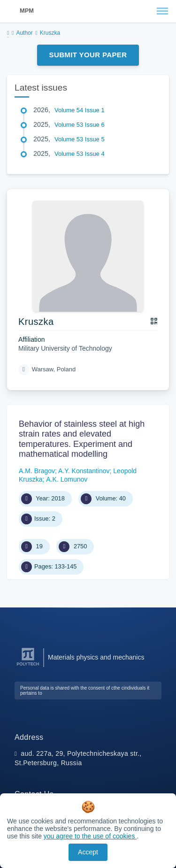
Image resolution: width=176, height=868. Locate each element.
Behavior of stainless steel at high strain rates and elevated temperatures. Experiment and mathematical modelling (82, 439)
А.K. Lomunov (67, 479)
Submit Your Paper (88, 55)
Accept (88, 852)
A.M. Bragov (37, 471)
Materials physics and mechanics (96, 657)
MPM (27, 11)
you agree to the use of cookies (90, 836)
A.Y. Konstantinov (84, 471)
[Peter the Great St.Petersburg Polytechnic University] (28, 666)
